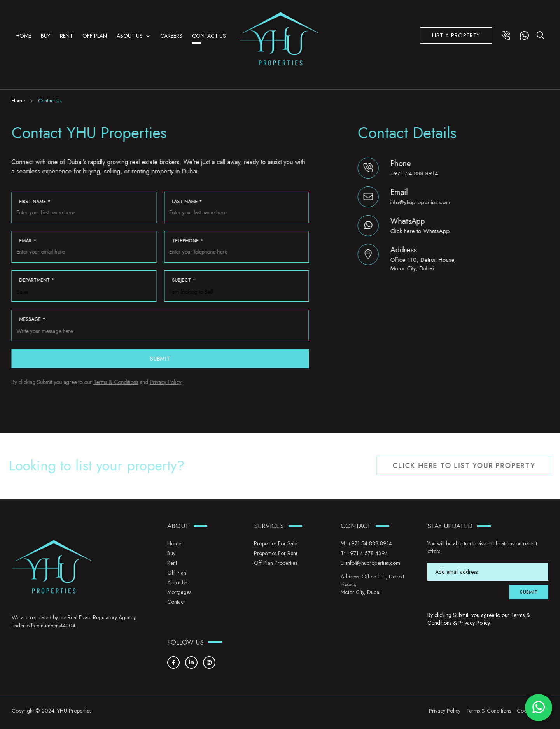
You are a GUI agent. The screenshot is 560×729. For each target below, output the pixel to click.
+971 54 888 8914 (415, 173)
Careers (171, 36)
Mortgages (179, 592)
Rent (66, 36)
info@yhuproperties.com (421, 202)
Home (23, 36)
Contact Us (209, 36)
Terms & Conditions (115, 382)
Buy (45, 36)
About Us (130, 36)
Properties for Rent (276, 553)
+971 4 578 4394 (367, 553)
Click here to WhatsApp (421, 231)
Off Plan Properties (276, 563)
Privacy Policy (165, 382)
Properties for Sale (276, 543)
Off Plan (95, 36)
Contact (176, 602)
